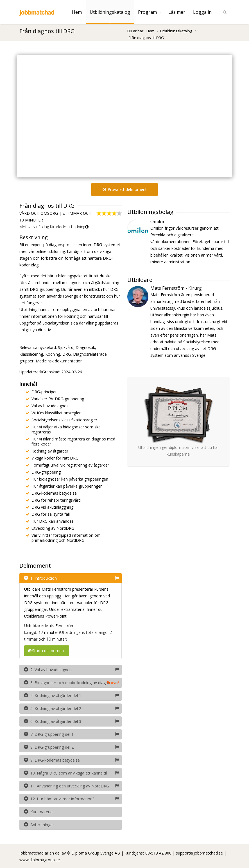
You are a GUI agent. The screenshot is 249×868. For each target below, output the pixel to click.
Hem (77, 12)
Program (149, 12)
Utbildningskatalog (110, 12)
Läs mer (177, 12)
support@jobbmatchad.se (199, 853)
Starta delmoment (47, 651)
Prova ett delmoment (125, 189)
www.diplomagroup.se (40, 860)
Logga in (202, 12)
